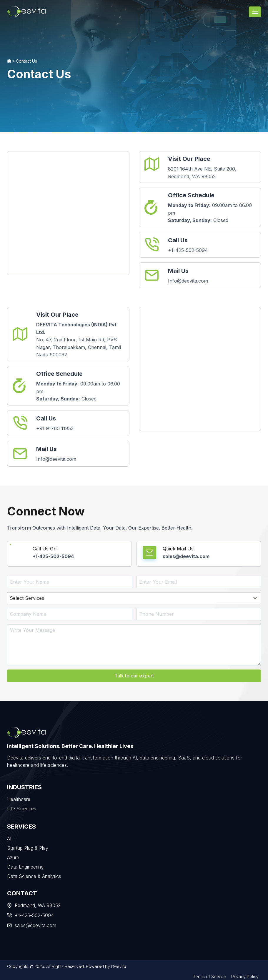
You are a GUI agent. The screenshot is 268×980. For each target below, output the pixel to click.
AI (9, 838)
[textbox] (128, 598)
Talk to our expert (134, 676)
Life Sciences (22, 808)
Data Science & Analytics (34, 875)
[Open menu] (255, 12)
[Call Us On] (69, 554)
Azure (13, 857)
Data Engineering (25, 866)
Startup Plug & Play (28, 847)
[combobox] (134, 598)
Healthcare (19, 798)
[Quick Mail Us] (199, 554)
